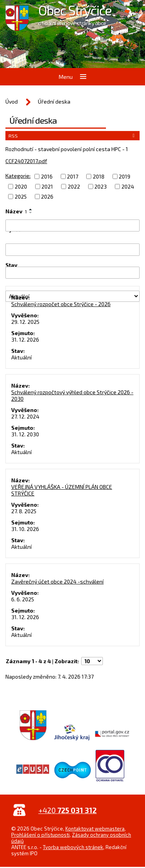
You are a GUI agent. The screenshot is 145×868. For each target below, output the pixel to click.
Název (16, 211)
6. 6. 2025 (23, 599)
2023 (101, 186)
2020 (21, 186)
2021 (47, 186)
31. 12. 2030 (25, 434)
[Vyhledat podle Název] (72, 226)
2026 (47, 197)
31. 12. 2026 (25, 340)
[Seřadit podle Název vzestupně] (31, 209)
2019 (125, 176)
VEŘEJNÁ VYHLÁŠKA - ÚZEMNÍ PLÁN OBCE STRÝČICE (62, 490)
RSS (73, 136)
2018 (99, 176)
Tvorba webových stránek (73, 847)
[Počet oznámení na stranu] (92, 661)
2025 (21, 197)
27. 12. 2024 (25, 416)
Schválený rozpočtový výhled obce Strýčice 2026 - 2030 (72, 395)
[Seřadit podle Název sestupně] (31, 213)
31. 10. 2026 (25, 529)
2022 (74, 186)
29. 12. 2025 (25, 322)
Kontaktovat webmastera (95, 829)
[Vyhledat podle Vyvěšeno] (72, 249)
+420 (67, 810)
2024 (128, 186)
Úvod (12, 101)
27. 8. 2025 (24, 511)
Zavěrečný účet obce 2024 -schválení (57, 581)
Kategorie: (18, 176)
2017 (72, 176)
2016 (47, 176)
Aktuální (21, 357)
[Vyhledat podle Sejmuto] (72, 273)
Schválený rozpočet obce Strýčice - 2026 (61, 304)
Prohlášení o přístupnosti (40, 835)
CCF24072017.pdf (26, 161)
